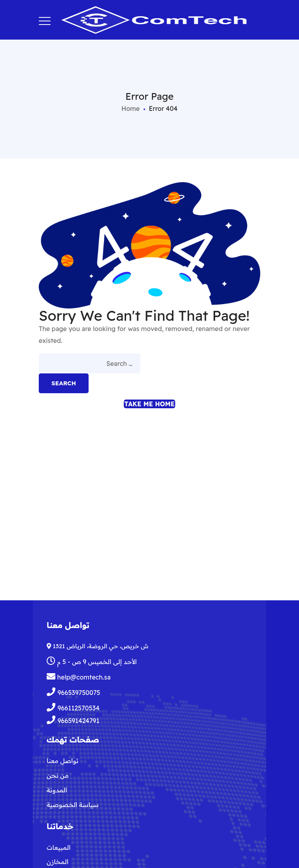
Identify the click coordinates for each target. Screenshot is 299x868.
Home (131, 108)
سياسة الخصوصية (73, 805)
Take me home (149, 404)
